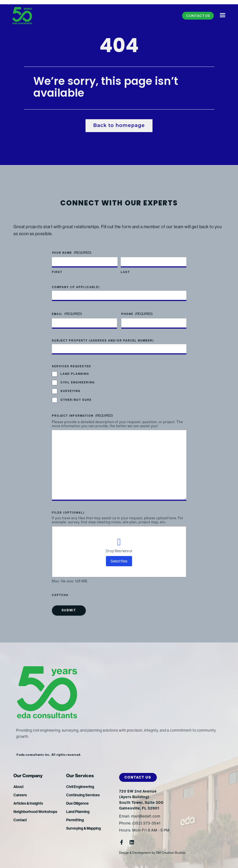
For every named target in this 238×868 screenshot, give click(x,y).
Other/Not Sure (76, 400)
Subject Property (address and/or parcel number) (103, 341)
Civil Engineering (78, 383)
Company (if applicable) (76, 287)
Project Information (82, 416)
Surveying (70, 391)
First (57, 272)
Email (67, 314)
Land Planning (75, 374)
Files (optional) (68, 513)
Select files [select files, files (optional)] (119, 561)
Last (125, 272)
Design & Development (135, 853)
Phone (137, 314)
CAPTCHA (60, 595)
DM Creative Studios (171, 853)
